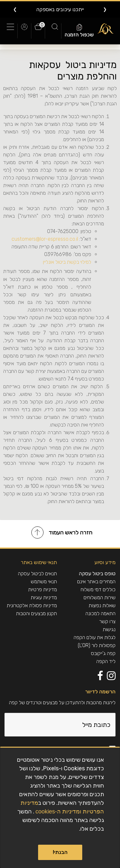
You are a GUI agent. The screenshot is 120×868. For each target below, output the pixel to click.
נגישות (109, 629)
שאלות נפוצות (102, 605)
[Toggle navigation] (12, 31)
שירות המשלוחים (100, 597)
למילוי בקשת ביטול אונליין (67, 262)
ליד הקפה (106, 661)
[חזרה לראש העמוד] (60, 534)
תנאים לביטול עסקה (37, 574)
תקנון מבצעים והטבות (36, 613)
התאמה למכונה (100, 613)
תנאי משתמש (44, 581)
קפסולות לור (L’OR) (97, 645)
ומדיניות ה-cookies (58, 811)
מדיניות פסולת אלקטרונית (32, 605)
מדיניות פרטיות (43, 589)
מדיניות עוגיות (44, 597)
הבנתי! (60, 852)
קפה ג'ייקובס (103, 653)
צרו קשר (107, 621)
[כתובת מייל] (60, 725)
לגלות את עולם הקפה (95, 637)
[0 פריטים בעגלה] (38, 30)
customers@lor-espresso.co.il (44, 239)
